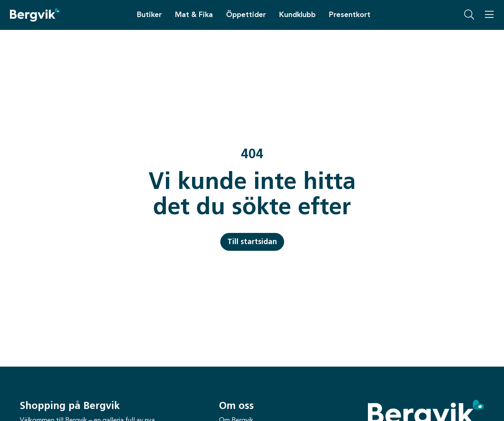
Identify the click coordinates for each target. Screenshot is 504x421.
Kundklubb (297, 15)
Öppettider (246, 15)
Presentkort (350, 15)
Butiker (149, 15)
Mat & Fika (194, 15)
